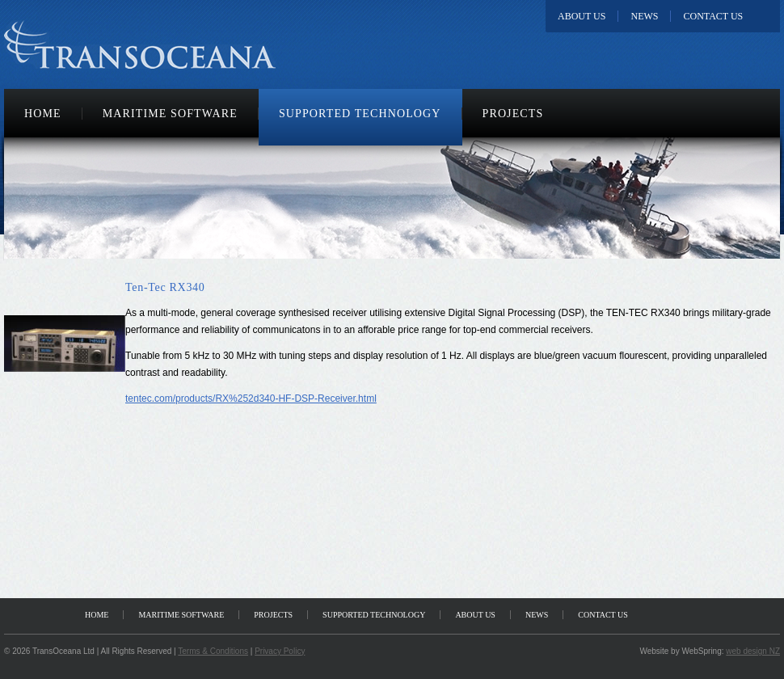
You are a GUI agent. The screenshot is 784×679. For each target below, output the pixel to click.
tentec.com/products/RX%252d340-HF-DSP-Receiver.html (251, 399)
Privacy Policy (280, 651)
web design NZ (753, 651)
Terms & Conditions (213, 651)
